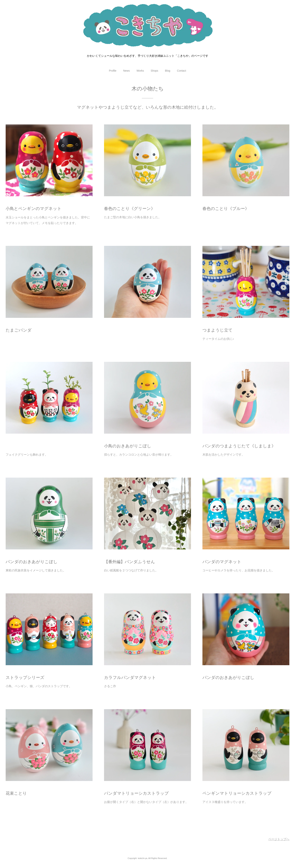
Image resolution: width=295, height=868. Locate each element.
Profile (113, 71)
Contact (182, 71)
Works (140, 71)
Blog (168, 71)
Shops (154, 71)
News (127, 71)
